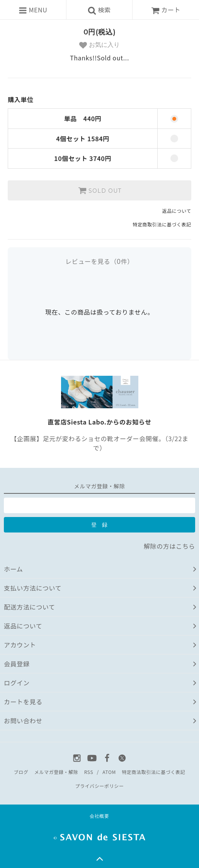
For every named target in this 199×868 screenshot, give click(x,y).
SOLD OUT (100, 190)
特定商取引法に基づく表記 (162, 224)
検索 (99, 10)
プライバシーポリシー (99, 786)
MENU (33, 10)
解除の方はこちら (169, 546)
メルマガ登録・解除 (56, 772)
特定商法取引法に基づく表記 (153, 772)
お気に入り (99, 45)
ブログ (21, 772)
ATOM (109, 772)
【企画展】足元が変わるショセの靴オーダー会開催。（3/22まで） (99, 443)
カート (166, 10)
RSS (89, 772)
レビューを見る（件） (99, 261)
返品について (177, 211)
